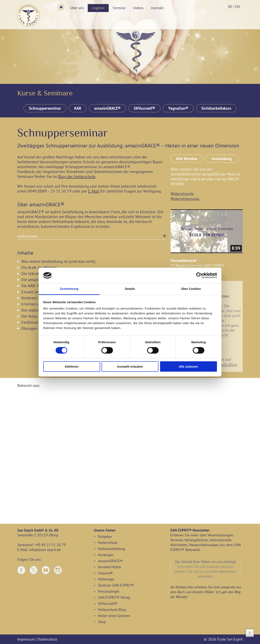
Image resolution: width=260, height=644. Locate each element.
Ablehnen (71, 366)
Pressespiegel (109, 591)
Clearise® (105, 573)
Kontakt (157, 8)
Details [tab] (130, 289)
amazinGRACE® (107, 108)
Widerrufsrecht (182, 194)
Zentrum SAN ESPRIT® (116, 585)
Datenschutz (47, 639)
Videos (138, 8)
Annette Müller (110, 567)
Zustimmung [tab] (69, 289)
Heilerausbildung (111, 549)
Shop (102, 622)
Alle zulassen (188, 366)
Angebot (98, 8)
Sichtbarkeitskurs (216, 108)
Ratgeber (105, 536)
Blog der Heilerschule (77, 176)
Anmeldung (221, 159)
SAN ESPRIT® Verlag (114, 597)
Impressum (26, 639)
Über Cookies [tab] (191, 289)
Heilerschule (108, 543)
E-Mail (94, 191)
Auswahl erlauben (130, 366)
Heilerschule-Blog (222, 364)
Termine (119, 8)
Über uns (77, 8)
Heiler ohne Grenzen (114, 616)
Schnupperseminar (45, 108)
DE (230, 7)
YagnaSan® (178, 108)
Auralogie (106, 555)
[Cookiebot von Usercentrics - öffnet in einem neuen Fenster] (199, 275)
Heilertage (106, 579)
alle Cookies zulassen (217, 567)
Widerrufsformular (185, 199)
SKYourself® (144, 108)
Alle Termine (187, 159)
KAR (78, 108)
